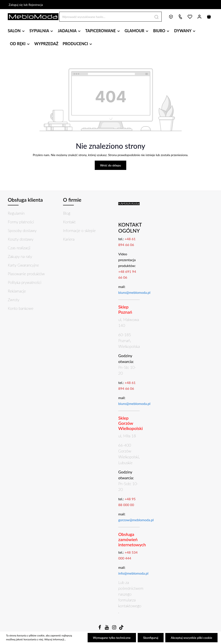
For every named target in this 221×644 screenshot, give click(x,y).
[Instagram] (115, 629)
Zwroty (14, 300)
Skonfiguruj (151, 638)
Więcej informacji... (55, 640)
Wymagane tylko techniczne (112, 638)
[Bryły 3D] (171, 17)
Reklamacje (17, 291)
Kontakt (69, 222)
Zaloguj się (16, 5)
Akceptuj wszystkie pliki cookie (192, 638)
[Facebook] (100, 629)
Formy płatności (21, 222)
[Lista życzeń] (190, 17)
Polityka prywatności (24, 282)
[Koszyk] (209, 17)
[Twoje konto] (199, 17)
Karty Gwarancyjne (23, 265)
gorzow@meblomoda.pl (136, 520)
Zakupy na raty (20, 256)
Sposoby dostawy (22, 230)
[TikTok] (121, 629)
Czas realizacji (19, 248)
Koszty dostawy (21, 239)
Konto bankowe (21, 308)
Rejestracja (36, 5)
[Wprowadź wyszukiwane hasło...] (106, 17)
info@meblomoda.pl (133, 573)
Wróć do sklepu (111, 165)
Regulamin (16, 213)
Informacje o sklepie (79, 230)
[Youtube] (107, 629)
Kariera (69, 239)
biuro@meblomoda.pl (134, 292)
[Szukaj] (157, 17)
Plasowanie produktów (26, 274)
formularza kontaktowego (130, 603)
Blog (67, 213)
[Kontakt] (180, 17)
